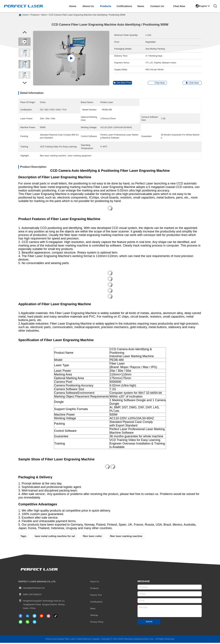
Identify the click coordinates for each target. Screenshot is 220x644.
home (73, 6)
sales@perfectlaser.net (32, 589)
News (93, 610)
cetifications (124, 6)
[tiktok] (42, 617)
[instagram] (49, 617)
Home (25, 16)
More (44, 16)
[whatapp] (21, 623)
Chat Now (179, 6)
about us (88, 6)
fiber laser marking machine (126, 537)
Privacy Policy (97, 623)
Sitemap (94, 616)
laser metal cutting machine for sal (55, 537)
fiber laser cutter (92, 537)
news (141, 6)
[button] (24, 85)
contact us (157, 6)
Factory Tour (96, 596)
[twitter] (35, 617)
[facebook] (21, 617)
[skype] (35, 623)
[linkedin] (28, 617)
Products (94, 589)
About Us (95, 583)
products (106, 6)
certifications (96, 603)
